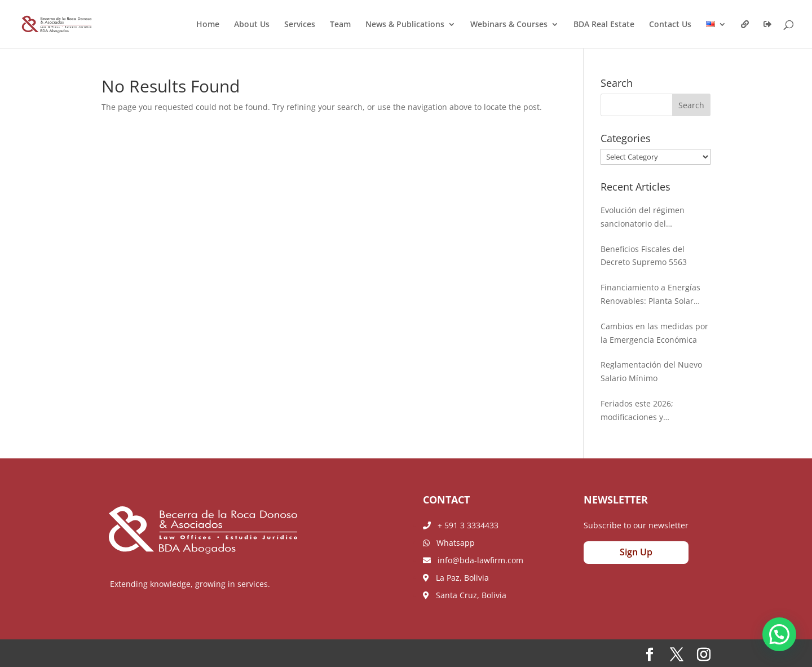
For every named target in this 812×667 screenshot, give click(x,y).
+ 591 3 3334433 (461, 525)
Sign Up (636, 552)
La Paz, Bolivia (456, 578)
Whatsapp (449, 543)
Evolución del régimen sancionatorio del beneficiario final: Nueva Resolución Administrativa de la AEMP (650, 218)
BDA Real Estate (604, 25)
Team (340, 25)
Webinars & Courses (509, 25)
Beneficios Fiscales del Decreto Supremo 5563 (644, 256)
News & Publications (405, 25)
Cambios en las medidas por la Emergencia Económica (654, 333)
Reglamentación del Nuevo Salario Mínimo (651, 371)
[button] (779, 634)
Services (300, 25)
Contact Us (670, 25)
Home (208, 25)
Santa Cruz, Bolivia (465, 595)
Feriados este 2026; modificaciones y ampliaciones (637, 411)
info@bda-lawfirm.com (473, 560)
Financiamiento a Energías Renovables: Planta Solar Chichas (650, 295)
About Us (252, 25)
